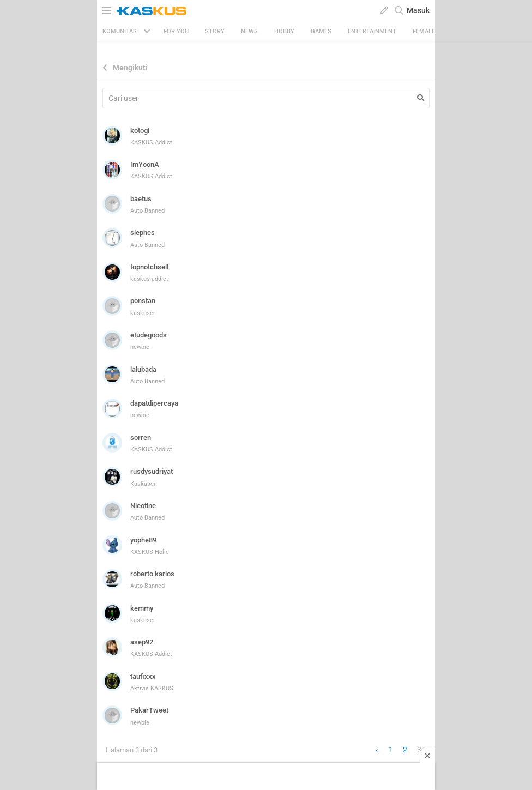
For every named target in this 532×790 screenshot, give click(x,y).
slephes (143, 233)
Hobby (284, 31)
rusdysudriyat (152, 471)
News (249, 31)
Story (215, 31)
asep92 (142, 642)
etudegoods (149, 335)
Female (424, 31)
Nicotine (143, 506)
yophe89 (143, 540)
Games (321, 31)
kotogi (140, 131)
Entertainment (372, 31)
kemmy (142, 608)
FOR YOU (176, 31)
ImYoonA (145, 164)
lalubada (143, 369)
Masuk (418, 10)
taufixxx (143, 676)
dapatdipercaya (154, 403)
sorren (141, 438)
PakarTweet (149, 710)
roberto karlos (152, 574)
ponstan (143, 301)
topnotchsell (149, 267)
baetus (141, 199)
